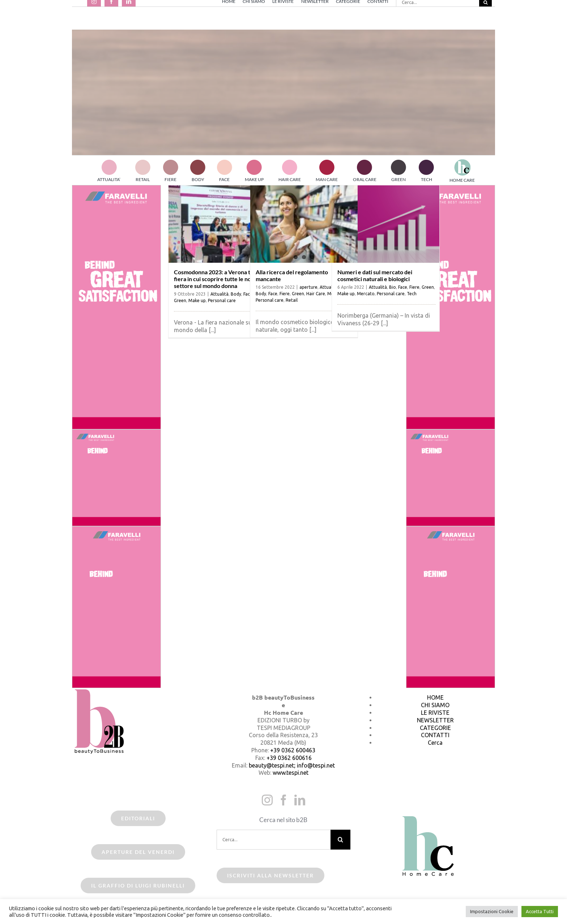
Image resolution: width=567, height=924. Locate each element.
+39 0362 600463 (293, 750)
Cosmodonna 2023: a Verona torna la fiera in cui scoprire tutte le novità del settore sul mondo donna (222, 279)
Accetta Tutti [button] (540, 911)
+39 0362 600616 (289, 758)
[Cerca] (340, 840)
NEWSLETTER (435, 720)
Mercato (366, 294)
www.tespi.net (291, 773)
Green (180, 300)
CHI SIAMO (435, 705)
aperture (308, 287)
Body (236, 294)
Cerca (435, 743)
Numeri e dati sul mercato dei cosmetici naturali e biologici (375, 275)
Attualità (219, 294)
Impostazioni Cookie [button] (492, 911)
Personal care (222, 300)
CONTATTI (435, 735)
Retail (292, 300)
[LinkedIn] (300, 800)
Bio (393, 287)
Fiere (285, 294)
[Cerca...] (274, 840)
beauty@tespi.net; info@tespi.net (292, 765)
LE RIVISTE (435, 713)
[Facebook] (283, 800)
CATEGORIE (435, 728)
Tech (412, 294)
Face (273, 294)
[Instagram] (267, 800)
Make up (197, 300)
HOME (435, 697)
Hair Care (316, 294)
